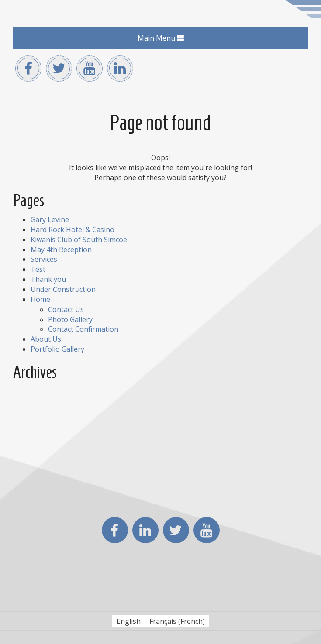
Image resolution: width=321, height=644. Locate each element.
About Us (46, 339)
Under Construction (63, 289)
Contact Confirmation (83, 329)
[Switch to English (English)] (129, 621)
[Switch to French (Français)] (177, 621)
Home (40, 299)
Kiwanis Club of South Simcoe (79, 240)
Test (38, 269)
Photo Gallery (70, 319)
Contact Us (66, 309)
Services (44, 259)
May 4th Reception (61, 250)
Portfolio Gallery (57, 349)
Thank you (48, 279)
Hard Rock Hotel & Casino (72, 230)
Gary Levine (50, 219)
